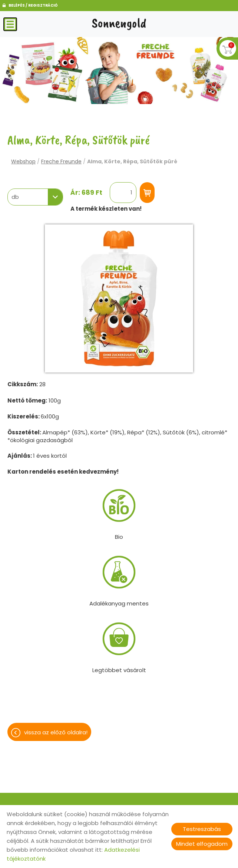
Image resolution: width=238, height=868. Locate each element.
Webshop (23, 161)
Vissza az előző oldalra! (56, 732)
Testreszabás (202, 829)
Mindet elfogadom (202, 844)
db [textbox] (15, 197)
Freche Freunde (61, 161)
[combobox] (35, 197)
